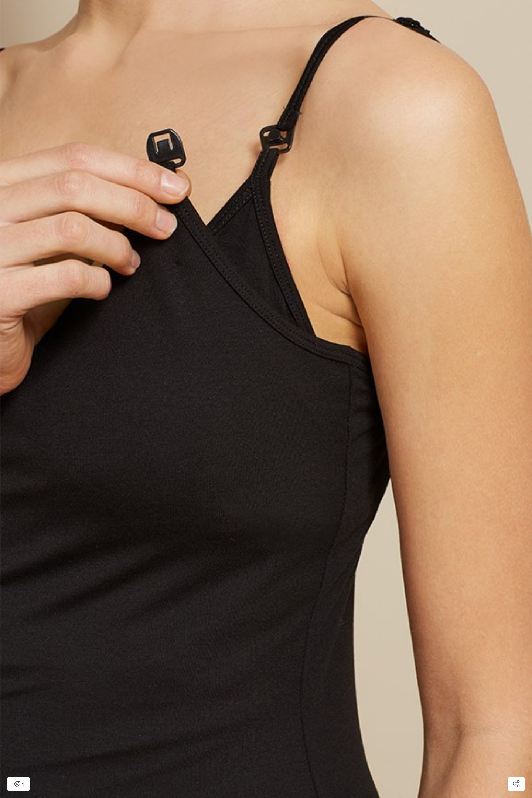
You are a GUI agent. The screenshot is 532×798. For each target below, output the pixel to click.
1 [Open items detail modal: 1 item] (19, 785)
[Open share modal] (516, 784)
